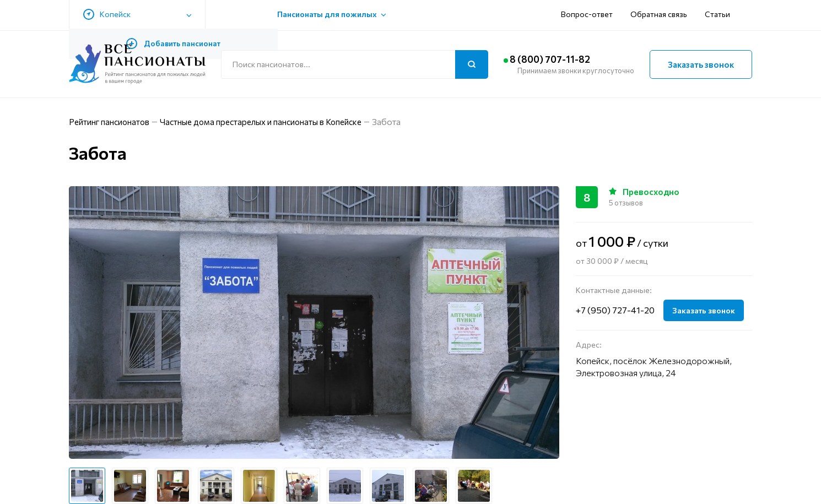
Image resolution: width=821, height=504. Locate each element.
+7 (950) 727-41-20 (615, 310)
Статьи (610, 15)
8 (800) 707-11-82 (563, 59)
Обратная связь (551, 15)
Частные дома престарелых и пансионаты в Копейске (278, 121)
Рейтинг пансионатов (113, 121)
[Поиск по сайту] (355, 64)
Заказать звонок (701, 64)
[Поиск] (472, 64)
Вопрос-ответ (479, 15)
